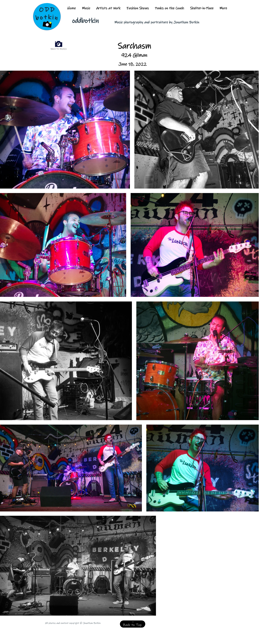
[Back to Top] (133, 624)
